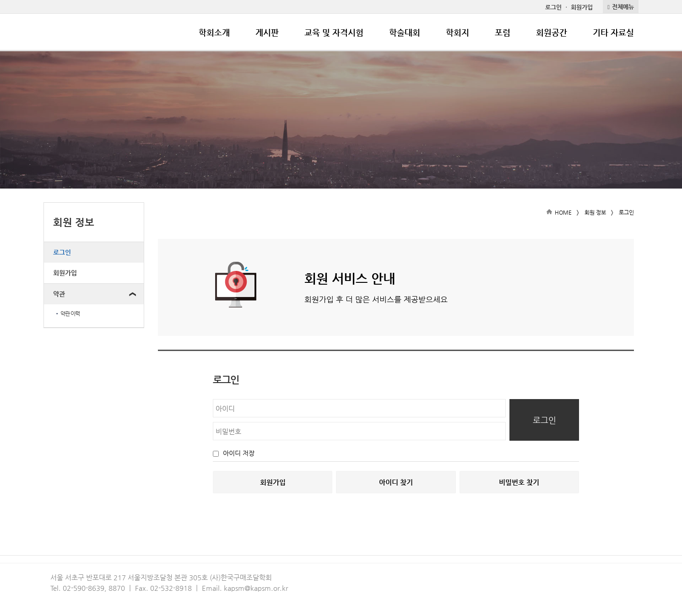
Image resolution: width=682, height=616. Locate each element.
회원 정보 (595, 212)
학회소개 (214, 32)
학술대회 (405, 32)
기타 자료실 (613, 32)
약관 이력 (67, 313)
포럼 (503, 32)
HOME (563, 212)
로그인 (553, 7)
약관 (59, 294)
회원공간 (552, 32)
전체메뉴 (623, 7)
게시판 (267, 32)
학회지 (457, 32)
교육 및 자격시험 (334, 32)
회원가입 (582, 7)
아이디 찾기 (396, 482)
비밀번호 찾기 (519, 482)
